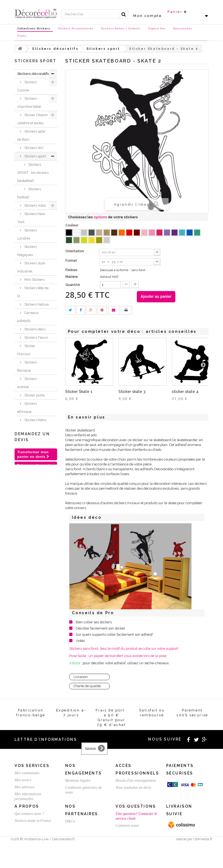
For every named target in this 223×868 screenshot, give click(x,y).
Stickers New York (31, 218)
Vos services (32, 766)
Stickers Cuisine (27, 86)
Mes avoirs (23, 780)
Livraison (81, 677)
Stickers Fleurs (36, 338)
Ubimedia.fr (203, 863)
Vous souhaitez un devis (133, 788)
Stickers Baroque (27, 366)
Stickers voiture (36, 428)
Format (72, 261)
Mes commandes (27, 773)
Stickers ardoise (27, 383)
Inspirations (27, 511)
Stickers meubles (27, 474)
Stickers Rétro (35, 420)
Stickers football (29, 193)
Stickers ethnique (27, 408)
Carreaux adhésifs (28, 317)
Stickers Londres (27, 234)
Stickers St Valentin (26, 589)
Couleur (72, 225)
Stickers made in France (33, 838)
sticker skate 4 (185, 392)
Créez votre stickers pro (133, 795)
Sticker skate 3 (132, 392)
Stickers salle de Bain (31, 135)
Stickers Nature (36, 304)
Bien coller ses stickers (94, 622)
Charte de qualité (87, 686)
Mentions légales (78, 781)
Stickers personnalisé (28, 605)
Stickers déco (34, 329)
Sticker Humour (26, 350)
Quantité (73, 285)
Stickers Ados (35, 205)
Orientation (75, 251)
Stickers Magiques (27, 251)
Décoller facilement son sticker (100, 628)
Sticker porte (34, 395)
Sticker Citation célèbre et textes (33, 119)
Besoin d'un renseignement (136, 781)
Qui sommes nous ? (29, 831)
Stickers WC (34, 148)
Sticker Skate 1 (79, 392)
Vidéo (80, 641)
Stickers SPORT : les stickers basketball (33, 173)
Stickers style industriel (31, 267)
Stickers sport (35, 156)
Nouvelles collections (27, 523)
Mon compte (148, 16)
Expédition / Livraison (31, 813)
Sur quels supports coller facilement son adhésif (114, 634)
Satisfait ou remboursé (82, 799)
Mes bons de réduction (32, 806)
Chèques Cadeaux (25, 548)
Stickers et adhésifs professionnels (30, 568)
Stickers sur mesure (29, 845)
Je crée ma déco (32, 502)
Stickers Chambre (27, 457)
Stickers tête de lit (33, 292)
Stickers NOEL (29, 536)
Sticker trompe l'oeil (33, 441)
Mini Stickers (34, 280)
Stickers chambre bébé (29, 103)
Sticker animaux (26, 490)
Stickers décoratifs (33, 74)
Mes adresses (25, 787)
